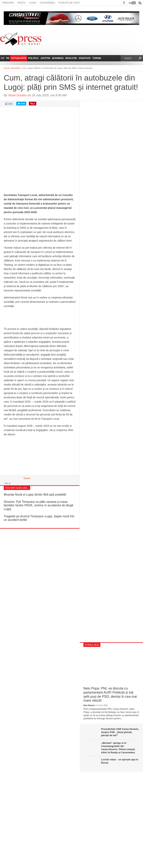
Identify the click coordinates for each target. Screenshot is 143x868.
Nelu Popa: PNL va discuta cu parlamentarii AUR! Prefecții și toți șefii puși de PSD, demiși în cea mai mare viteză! (110, 694)
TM (8, 58)
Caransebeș (47, 3)
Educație (71, 58)
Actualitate (19, 58)
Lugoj (33, 3)
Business (58, 58)
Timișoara (8, 3)
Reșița (22, 3)
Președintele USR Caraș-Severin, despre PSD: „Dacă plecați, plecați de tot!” (120, 732)
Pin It (8, 483)
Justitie (45, 58)
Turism (97, 58)
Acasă (7, 68)
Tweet (27, 478)
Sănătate (85, 58)
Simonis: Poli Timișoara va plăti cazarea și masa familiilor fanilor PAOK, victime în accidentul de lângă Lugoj (38, 505)
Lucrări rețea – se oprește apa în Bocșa (120, 761)
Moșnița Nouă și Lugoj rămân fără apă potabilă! (35, 495)
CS (3, 58)
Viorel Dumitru (17, 95)
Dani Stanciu (89, 705)
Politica (33, 58)
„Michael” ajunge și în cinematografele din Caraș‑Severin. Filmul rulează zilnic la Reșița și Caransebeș (118, 748)
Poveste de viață (69, 3)
